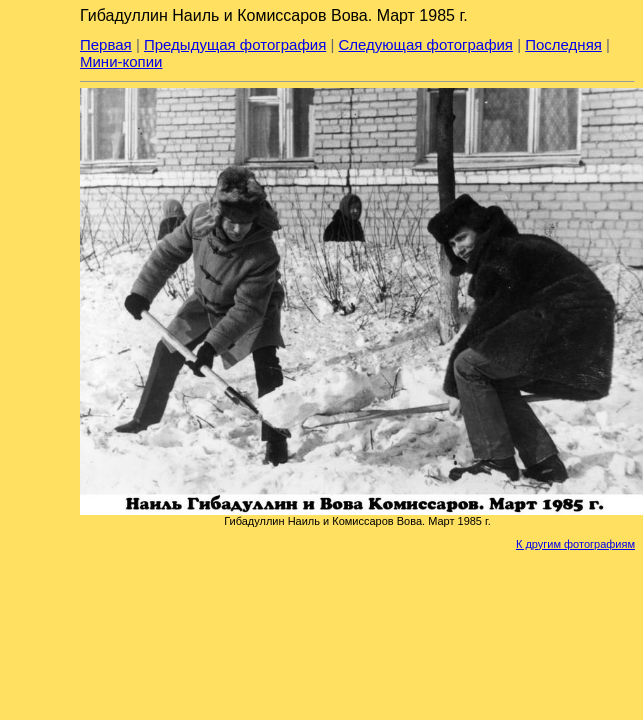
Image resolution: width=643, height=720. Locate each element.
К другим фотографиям (575, 544)
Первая (106, 44)
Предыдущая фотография (235, 44)
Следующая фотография (426, 44)
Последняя (563, 44)
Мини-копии (121, 61)
